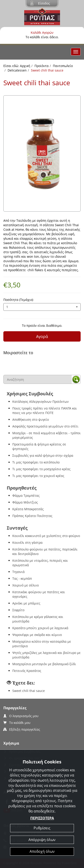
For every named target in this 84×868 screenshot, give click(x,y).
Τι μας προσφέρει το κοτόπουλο (36, 462)
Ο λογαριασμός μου (21, 716)
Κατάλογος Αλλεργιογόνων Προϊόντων (41, 402)
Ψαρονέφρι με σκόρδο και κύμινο (37, 635)
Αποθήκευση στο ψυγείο (31, 419)
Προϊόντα (42, 66)
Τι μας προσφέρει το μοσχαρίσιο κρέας (41, 469)
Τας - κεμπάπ (22, 578)
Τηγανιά (18, 572)
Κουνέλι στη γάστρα (27, 542)
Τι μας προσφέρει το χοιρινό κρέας (38, 476)
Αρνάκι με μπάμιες (26, 603)
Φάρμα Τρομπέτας (26, 496)
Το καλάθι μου (17, 723)
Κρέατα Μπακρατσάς (28, 509)
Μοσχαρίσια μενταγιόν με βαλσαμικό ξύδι (44, 664)
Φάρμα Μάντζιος (25, 502)
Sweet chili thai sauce (29, 691)
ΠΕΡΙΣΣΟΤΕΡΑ (42, 818)
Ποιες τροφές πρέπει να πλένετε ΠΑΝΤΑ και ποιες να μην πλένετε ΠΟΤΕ (45, 411)
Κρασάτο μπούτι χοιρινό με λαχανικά (40, 628)
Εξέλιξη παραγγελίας (22, 729)
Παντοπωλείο (63, 66)
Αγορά (42, 336)
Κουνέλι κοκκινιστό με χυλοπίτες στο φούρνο (46, 536)
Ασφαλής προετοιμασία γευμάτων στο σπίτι (45, 426)
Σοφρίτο (18, 610)
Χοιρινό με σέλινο (26, 585)
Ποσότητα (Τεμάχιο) (18, 300)
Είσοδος (44, 3)
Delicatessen (17, 70)
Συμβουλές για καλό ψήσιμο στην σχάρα (43, 455)
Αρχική (25, 66)
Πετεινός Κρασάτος (27, 671)
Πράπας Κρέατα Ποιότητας (32, 516)
